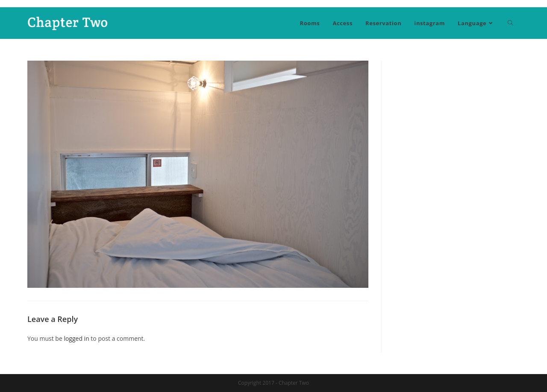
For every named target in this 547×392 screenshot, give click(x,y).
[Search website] (510, 23)
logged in (76, 338)
